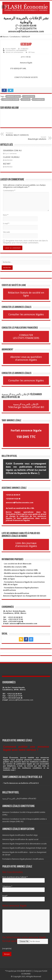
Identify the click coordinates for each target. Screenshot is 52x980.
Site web (6, 232)
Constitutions (15, 37)
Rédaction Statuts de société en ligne (26, 294)
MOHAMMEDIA (22, 51)
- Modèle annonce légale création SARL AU (22, 573)
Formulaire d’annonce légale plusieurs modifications (23, 859)
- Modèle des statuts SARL (15, 567)
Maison (4, 37)
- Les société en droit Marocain (17, 564)
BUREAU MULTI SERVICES (20, 134)
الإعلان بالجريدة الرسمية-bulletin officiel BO (19, 799)
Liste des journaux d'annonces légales (26, 545)
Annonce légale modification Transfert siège (20, 835)
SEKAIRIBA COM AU (12, 150)
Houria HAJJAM (10, 49)
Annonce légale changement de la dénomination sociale (24, 844)
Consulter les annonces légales (26, 314)
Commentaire (9, 191)
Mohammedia (38, 100)
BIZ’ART (7, 164)
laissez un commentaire (14, 52)
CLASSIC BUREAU (11, 157)
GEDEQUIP (26, 100)
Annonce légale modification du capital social (20, 839)
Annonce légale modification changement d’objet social (24, 848)
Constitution (29, 96)
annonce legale (13, 96)
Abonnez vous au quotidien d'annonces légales (26, 358)
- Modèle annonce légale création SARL (21, 570)
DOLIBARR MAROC (24, 971)
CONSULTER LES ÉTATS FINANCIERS (26, 337)
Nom (6, 215)
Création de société (10, 100)
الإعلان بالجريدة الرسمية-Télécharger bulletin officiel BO (26, 406)
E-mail (6, 224)
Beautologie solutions (32, 138)
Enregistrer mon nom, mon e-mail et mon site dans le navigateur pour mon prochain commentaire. (25, 242)
